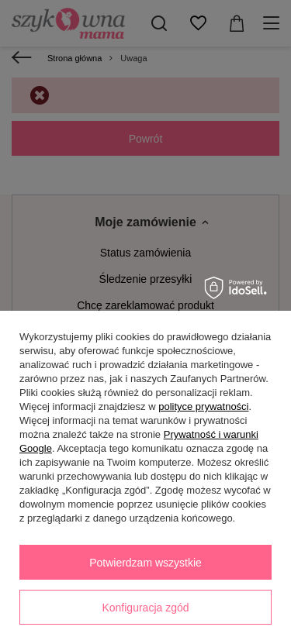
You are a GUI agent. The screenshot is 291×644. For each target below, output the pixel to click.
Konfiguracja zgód (145, 608)
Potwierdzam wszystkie (145, 563)
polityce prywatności (203, 406)
